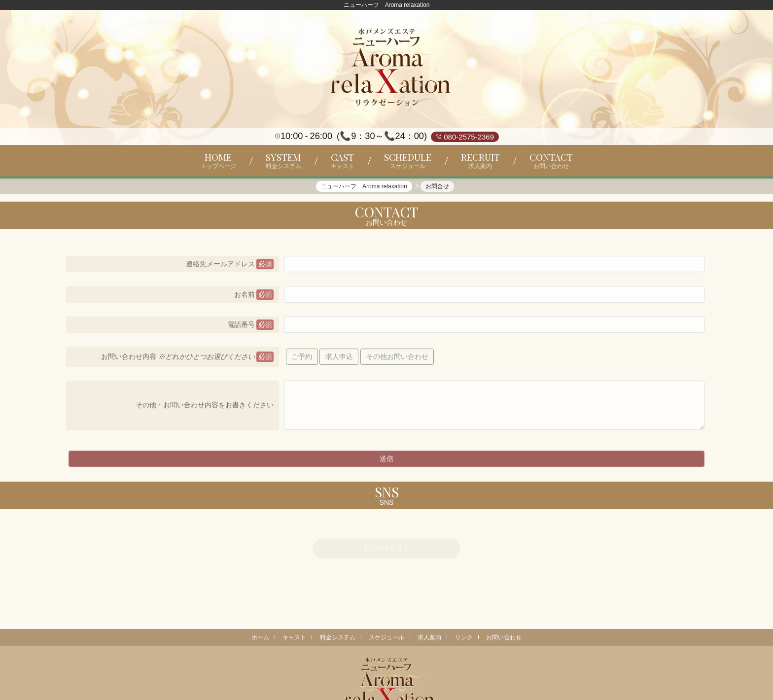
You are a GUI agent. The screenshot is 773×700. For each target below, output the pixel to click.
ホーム (260, 637)
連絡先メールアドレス (220, 268)
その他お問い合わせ (397, 361)
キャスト (294, 637)
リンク (464, 637)
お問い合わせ (504, 637)
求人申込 (339, 361)
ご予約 (302, 361)
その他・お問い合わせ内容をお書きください (205, 409)
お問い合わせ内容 (178, 361)
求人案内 (429, 637)
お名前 (245, 298)
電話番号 (241, 329)
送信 (386, 463)
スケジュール (386, 637)
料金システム (338, 637)
